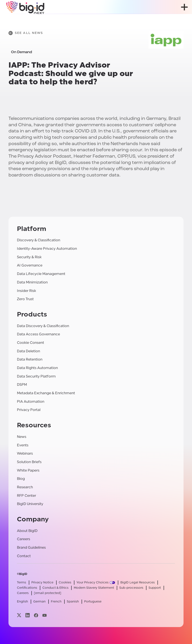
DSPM (22, 385)
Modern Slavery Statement (94, 588)
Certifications (27, 588)
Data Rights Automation (37, 368)
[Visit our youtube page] (45, 615)
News (22, 437)
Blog (21, 479)
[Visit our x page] (19, 615)
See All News (26, 33)
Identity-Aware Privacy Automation (47, 249)
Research (25, 487)
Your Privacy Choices (93, 582)
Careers (24, 539)
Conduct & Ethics (55, 588)
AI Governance (30, 265)
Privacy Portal (29, 410)
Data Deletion (29, 351)
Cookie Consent (31, 343)
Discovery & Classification (39, 240)
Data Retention (30, 359)
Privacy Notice (42, 582)
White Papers (28, 470)
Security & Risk (29, 257)
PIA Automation (31, 402)
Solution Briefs (29, 462)
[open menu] (184, 7)
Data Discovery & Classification (43, 326)
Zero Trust (25, 299)
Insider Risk (26, 291)
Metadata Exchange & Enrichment (46, 393)
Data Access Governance (38, 334)
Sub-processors (131, 588)
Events (23, 445)
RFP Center (26, 496)
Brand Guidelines (31, 548)
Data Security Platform (36, 376)
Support (155, 588)
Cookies (65, 582)
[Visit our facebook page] (36, 615)
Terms (22, 582)
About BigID (27, 531)
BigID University (30, 504)
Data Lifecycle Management (41, 274)
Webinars (25, 453)
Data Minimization (32, 282)
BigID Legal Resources (138, 582)
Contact (24, 556)
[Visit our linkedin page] (28, 615)
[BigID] (25, 7)
